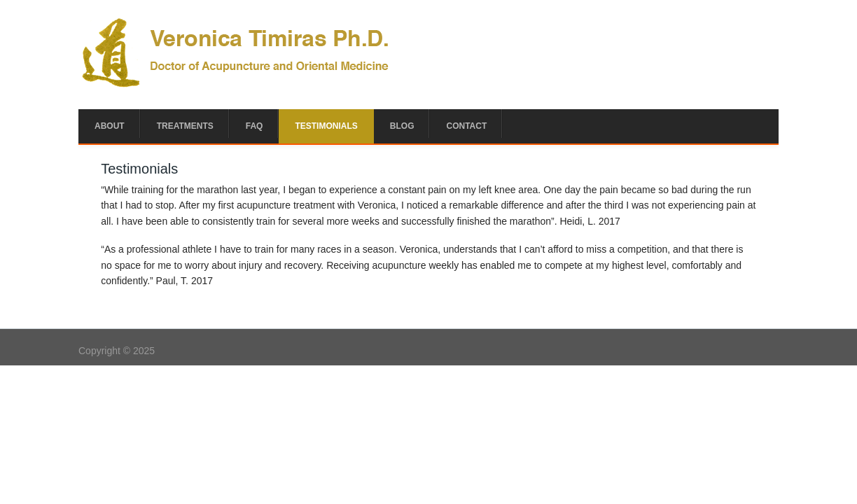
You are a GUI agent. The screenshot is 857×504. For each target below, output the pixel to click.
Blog (402, 126)
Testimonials (326, 126)
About (110, 126)
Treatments (185, 126)
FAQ (255, 126)
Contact (466, 126)
